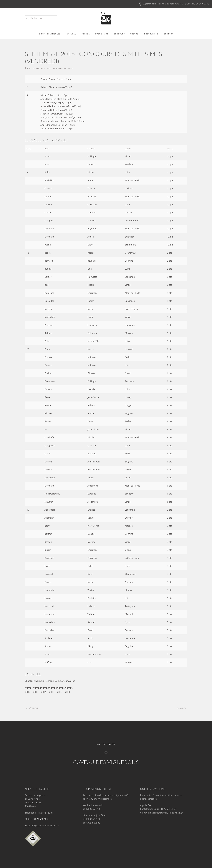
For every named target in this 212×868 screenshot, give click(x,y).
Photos (134, 34)
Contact (168, 34)
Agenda (86, 34)
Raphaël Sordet (37, 68)
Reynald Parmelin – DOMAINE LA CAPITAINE (188, 4)
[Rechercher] (41, 18)
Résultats (70, 68)
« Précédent (32, 708)
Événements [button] (102, 34)
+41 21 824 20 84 (45, 813)
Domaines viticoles (50, 34)
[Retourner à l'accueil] (106, 18)
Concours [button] (119, 34)
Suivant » (181, 708)
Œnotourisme (151, 34)
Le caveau (71, 34)
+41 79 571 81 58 (41, 819)
